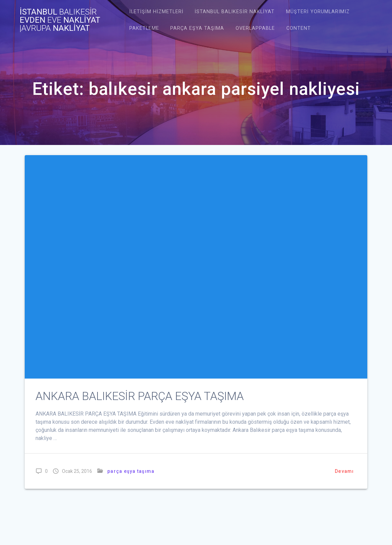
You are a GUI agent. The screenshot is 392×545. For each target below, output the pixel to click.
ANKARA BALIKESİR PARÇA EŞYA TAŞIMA (140, 396)
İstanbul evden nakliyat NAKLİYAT (60, 20)
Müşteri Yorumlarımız (318, 12)
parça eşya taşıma (131, 471)
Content (299, 28)
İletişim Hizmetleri (156, 12)
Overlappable (255, 28)
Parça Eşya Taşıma (197, 28)
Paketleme (144, 28)
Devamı (344, 471)
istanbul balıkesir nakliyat (235, 12)
